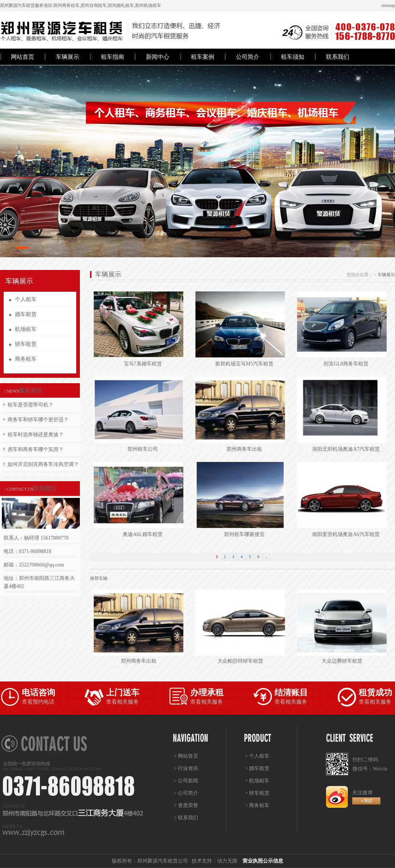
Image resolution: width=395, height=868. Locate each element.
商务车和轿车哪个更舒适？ (38, 420)
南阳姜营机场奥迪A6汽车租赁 (346, 534)
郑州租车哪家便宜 (244, 534)
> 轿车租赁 (257, 793)
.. (267, 557)
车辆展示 (68, 57)
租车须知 (293, 57)
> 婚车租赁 (257, 768)
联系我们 (338, 57)
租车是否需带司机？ (30, 405)
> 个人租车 (257, 756)
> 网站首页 (186, 756)
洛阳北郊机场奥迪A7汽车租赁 (346, 449)
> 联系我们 (186, 818)
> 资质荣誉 (186, 805)
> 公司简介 (186, 793)
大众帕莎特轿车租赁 (240, 661)
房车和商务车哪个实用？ (36, 449)
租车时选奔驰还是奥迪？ (36, 435)
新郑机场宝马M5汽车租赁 (244, 364)
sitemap (388, 5)
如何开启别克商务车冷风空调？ (43, 464)
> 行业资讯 (186, 768)
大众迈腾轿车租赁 (342, 661)
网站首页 (23, 57)
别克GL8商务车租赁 (346, 364)
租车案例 (203, 57)
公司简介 (248, 57)
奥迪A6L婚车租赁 (143, 534)
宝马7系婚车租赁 (143, 364)
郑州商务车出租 (244, 449)
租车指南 (113, 57)
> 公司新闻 (186, 781)
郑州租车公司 (143, 449)
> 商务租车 (257, 805)
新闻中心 (158, 57)
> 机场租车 (257, 781)
